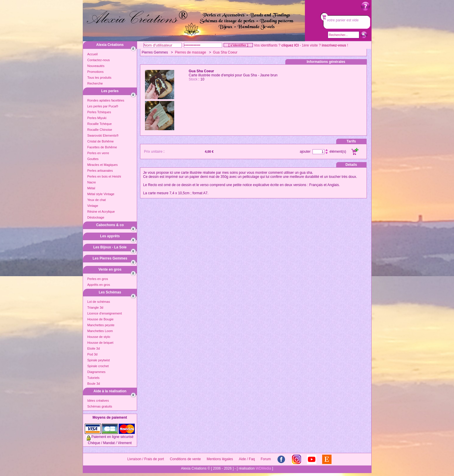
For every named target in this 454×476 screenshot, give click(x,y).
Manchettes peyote (101, 325)
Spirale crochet (98, 366)
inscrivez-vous (334, 45)
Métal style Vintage (101, 194)
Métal (91, 188)
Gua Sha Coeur (225, 52)
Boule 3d (94, 384)
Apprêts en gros (99, 285)
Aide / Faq (247, 459)
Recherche (95, 83)
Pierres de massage (190, 52)
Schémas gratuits (100, 406)
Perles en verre (98, 153)
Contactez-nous (99, 60)
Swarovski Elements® (103, 135)
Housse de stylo (99, 337)
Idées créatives (98, 401)
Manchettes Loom (100, 331)
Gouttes (93, 159)
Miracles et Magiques (103, 165)
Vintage (93, 206)
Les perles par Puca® (103, 106)
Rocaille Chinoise (100, 130)
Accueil (93, 54)
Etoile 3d (94, 348)
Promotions (96, 72)
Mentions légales (220, 459)
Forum (266, 459)
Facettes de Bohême (102, 147)
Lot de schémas (99, 302)
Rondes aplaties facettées (106, 100)
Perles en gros (98, 279)
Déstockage (96, 217)
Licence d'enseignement (105, 313)
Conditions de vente (185, 459)
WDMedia (264, 468)
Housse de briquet (100, 343)
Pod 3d (93, 354)
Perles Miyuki (97, 118)
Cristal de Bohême (101, 141)
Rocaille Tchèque (100, 124)
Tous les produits (100, 78)
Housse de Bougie (101, 319)
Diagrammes (96, 372)
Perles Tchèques (99, 112)
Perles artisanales (100, 171)
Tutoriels (94, 378)
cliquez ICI (290, 45)
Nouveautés (96, 66)
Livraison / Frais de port (146, 459)
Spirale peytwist (99, 360)
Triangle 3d (95, 307)
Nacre (92, 182)
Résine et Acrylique (101, 212)
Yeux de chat (97, 200)
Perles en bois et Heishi (104, 176)
